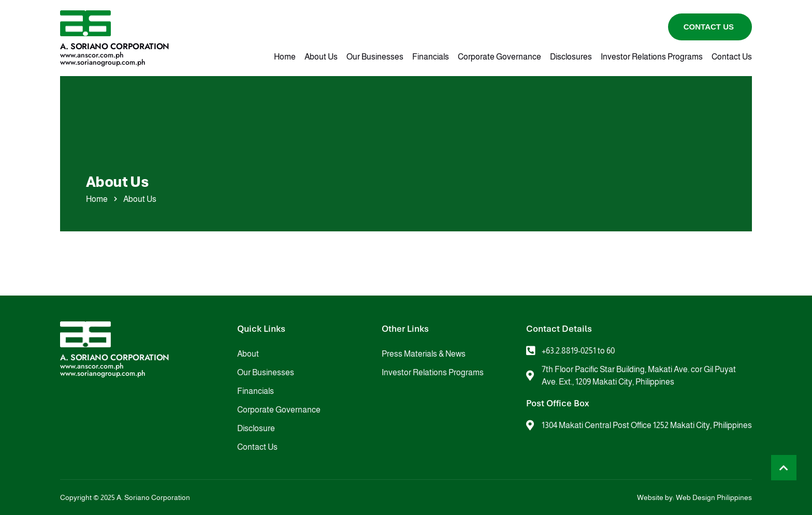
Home (285, 57)
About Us (321, 57)
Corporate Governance (499, 57)
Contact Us (732, 57)
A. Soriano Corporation (115, 46)
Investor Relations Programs (652, 57)
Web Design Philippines (714, 497)
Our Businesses (375, 57)
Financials (431, 57)
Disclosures (571, 57)
